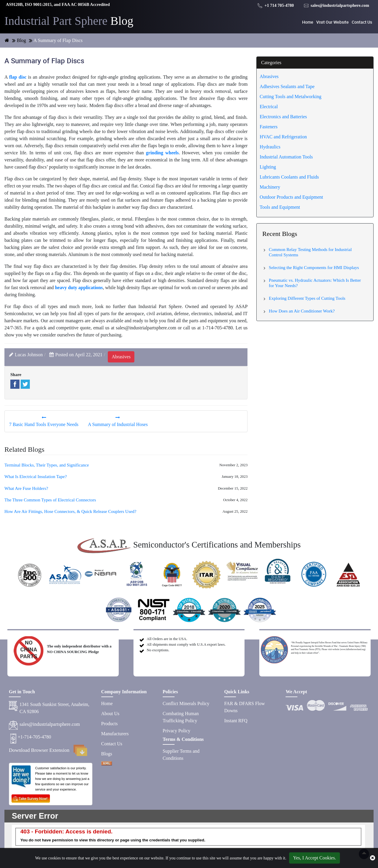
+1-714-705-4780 (34, 737)
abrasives (121, 357)
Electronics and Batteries (283, 117)
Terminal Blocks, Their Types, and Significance (47, 465)
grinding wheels (162, 153)
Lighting (268, 167)
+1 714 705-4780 (276, 6)
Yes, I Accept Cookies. (314, 858)
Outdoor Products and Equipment (291, 197)
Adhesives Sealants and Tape (287, 86)
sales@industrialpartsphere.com (337, 6)
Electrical (269, 107)
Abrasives (269, 76)
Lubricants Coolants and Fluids (289, 177)
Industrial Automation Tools (286, 157)
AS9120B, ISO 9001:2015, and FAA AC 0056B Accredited (58, 4)
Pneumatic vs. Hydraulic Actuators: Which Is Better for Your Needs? (315, 283)
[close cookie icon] (373, 858)
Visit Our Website (333, 22)
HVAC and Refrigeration (283, 137)
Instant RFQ (236, 721)
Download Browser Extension (48, 750)
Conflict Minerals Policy (186, 703)
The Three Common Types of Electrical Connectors (50, 500)
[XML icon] (107, 764)
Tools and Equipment (280, 207)
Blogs (107, 754)
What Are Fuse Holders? (26, 488)
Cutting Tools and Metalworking (290, 97)
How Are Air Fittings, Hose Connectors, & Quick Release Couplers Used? (70, 511)
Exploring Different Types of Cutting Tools (307, 298)
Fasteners (268, 127)
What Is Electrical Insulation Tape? (36, 477)
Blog (69, 21)
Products (110, 724)
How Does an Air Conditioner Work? (302, 311)
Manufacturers (115, 734)
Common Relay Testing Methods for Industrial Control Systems (310, 252)
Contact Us (362, 22)
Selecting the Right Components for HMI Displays (314, 268)
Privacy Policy (177, 731)
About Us (110, 714)
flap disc (18, 77)
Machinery (270, 187)
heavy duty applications (79, 288)
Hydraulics (270, 147)
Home (308, 22)
